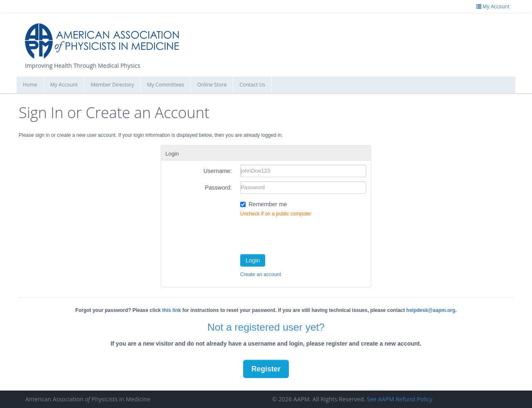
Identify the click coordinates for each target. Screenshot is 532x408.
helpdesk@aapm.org (431, 310)
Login (253, 260)
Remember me (268, 204)
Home (30, 85)
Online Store (212, 85)
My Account (64, 85)
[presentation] (303, 234)
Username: (218, 171)
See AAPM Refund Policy (400, 399)
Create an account (261, 274)
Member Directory (112, 85)
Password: (218, 188)
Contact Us (252, 85)
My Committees (166, 85)
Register (266, 369)
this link (171, 310)
